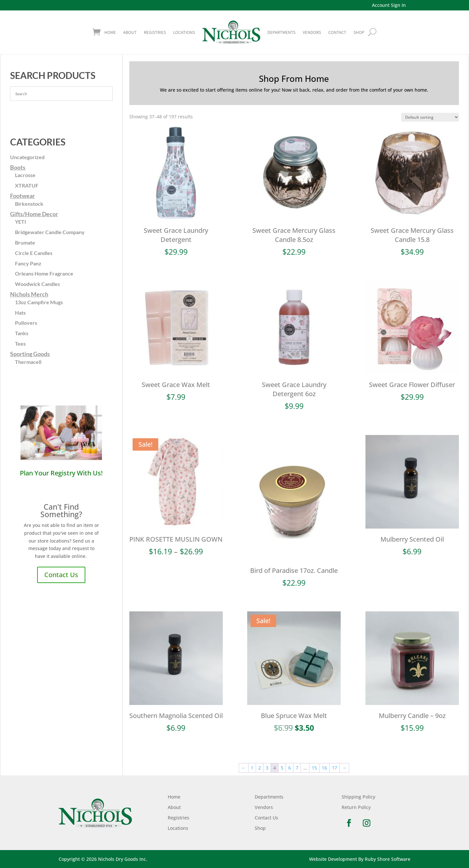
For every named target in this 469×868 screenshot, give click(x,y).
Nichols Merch (29, 294)
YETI (21, 222)
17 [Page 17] (334, 768)
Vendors (312, 32)
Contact (337, 32)
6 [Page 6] (290, 768)
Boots (18, 167)
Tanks (22, 333)
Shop (260, 828)
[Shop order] (430, 117)
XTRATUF (27, 185)
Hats (20, 313)
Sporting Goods (30, 354)
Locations (184, 32)
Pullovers (26, 323)
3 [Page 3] (267, 768)
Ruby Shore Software (388, 859)
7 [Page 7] (297, 768)
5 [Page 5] (282, 768)
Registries (155, 32)
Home (110, 32)
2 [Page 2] (260, 768)
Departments (282, 32)
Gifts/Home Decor (34, 214)
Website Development (333, 859)
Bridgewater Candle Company (50, 232)
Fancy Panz (28, 263)
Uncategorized (27, 157)
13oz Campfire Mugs (39, 302)
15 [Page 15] (314, 768)
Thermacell (28, 362)
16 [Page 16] (324, 768)
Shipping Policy (358, 797)
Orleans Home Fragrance (44, 273)
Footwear (22, 196)
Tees (20, 344)
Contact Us (61, 575)
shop (359, 32)
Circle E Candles (34, 253)
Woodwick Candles (37, 284)
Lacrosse (25, 175)
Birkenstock (29, 204)
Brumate (25, 242)
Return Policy (356, 807)
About (130, 32)
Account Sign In (389, 5)
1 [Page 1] (252, 768)
